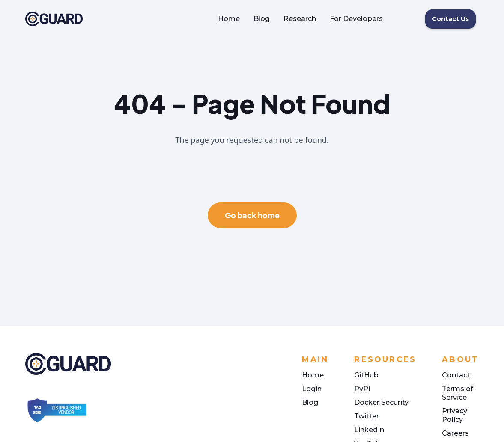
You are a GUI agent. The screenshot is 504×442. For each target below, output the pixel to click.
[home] (54, 19)
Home (229, 19)
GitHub (366, 375)
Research (300, 19)
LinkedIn (369, 430)
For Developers (356, 19)
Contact (456, 375)
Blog (262, 19)
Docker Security (381, 402)
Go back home (252, 215)
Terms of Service (458, 393)
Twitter (367, 416)
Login (312, 389)
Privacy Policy (455, 415)
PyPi (362, 389)
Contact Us (450, 19)
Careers (455, 433)
